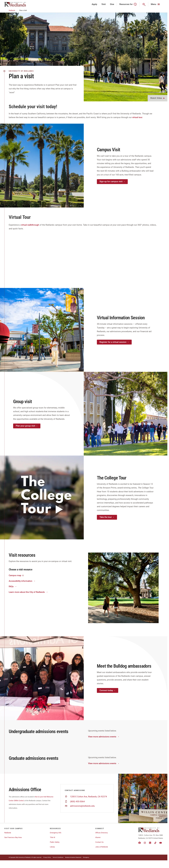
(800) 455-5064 (77, 802)
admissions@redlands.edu (82, 806)
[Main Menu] (156, 4)
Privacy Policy (47, 857)
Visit (104, 4)
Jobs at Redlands (102, 847)
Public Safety (55, 842)
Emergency (86, 857)
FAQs (13, 586)
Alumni (98, 837)
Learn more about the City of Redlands (28, 592)
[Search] (144, 4)
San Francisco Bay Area (13, 837)
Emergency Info (56, 833)
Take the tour (107, 517)
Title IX (52, 837)
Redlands (13, 10)
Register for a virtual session (114, 342)
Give (112, 4)
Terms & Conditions (58, 857)
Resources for (128, 4)
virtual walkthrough (30, 225)
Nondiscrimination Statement (73, 857)
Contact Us (99, 842)
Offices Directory (102, 833)
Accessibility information (22, 581)
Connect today (108, 690)
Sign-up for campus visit (112, 181)
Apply (94, 4)
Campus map (16, 575)
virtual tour (137, 117)
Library (52, 847)
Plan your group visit (27, 426)
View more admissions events (104, 737)
